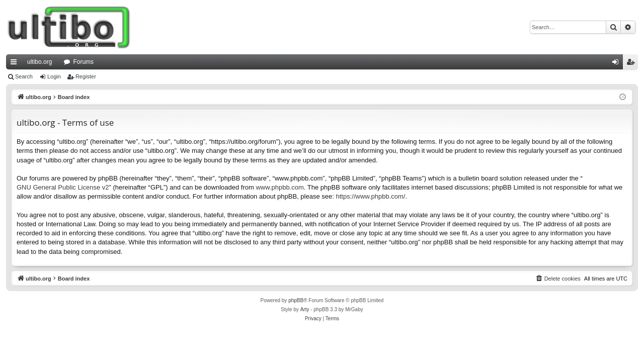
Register (86, 76)
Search (24, 76)
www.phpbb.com (279, 187)
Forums (83, 62)
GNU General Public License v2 (63, 187)
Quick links (16, 64)
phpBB (296, 300)
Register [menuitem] (633, 64)
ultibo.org (39, 62)
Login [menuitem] (618, 64)
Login (54, 76)
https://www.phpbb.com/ (370, 196)
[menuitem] (558, 279)
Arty (305, 309)
